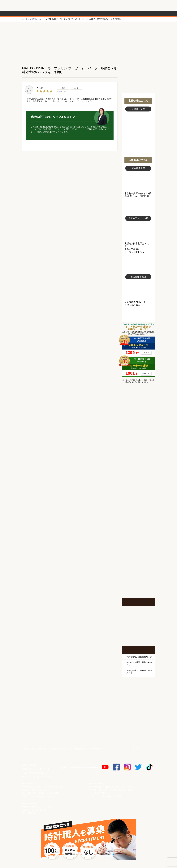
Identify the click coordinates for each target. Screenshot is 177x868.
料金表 (99, 14)
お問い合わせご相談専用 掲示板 (138, 570)
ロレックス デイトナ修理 (138, 423)
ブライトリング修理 (138, 485)
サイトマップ (144, 749)
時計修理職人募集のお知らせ (139, 657)
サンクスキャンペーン (138, 697)
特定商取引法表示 (58, 749)
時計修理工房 (33, 760)
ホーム (25, 19)
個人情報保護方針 (77, 749)
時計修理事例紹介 (121, 14)
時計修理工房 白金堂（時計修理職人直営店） (33, 7)
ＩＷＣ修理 (138, 474)
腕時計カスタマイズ (138, 630)
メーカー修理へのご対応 (99, 749)
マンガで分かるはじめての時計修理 (138, 397)
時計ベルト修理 (138, 537)
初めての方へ (138, 42)
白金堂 (138, 726)
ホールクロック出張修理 (138, 620)
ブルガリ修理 (138, 464)
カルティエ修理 (138, 443)
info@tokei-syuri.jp (43, 777)
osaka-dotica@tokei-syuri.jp (109, 796)
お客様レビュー (37, 19)
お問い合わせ (143, 5)
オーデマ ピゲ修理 (138, 505)
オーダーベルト (138, 639)
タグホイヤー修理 (138, 454)
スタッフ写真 (138, 127)
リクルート (118, 749)
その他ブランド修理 (138, 516)
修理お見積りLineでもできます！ (120, 5)
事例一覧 (146, 373)
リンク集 (131, 749)
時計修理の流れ (33, 14)
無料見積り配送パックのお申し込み (70, 173)
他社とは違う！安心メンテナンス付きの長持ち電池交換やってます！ (138, 552)
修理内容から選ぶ (77, 14)
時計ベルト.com (138, 736)
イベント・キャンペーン (138, 588)
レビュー (146, 353)
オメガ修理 (138, 433)
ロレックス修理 (138, 412)
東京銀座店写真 (138, 182)
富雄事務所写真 (138, 290)
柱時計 (138, 611)
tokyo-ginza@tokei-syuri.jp (42, 796)
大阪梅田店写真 (138, 232)
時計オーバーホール (138, 526)
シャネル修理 (138, 495)
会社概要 (43, 749)
